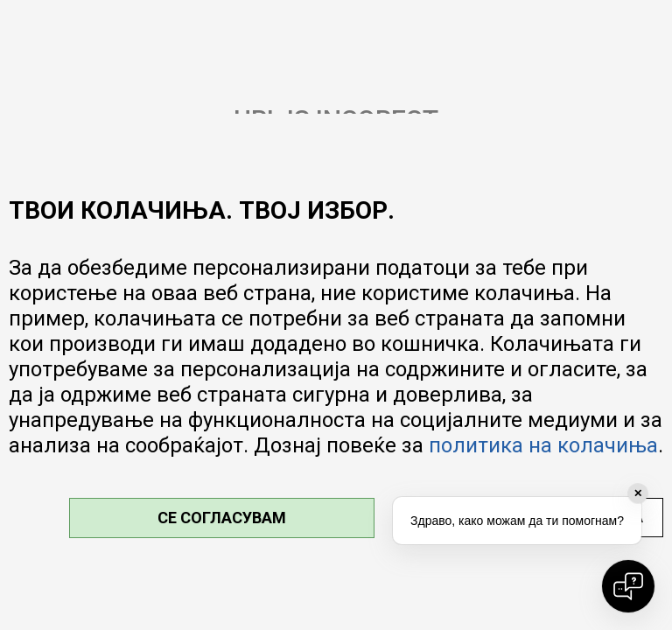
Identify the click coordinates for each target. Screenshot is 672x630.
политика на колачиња (543, 445)
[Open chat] (628, 586)
